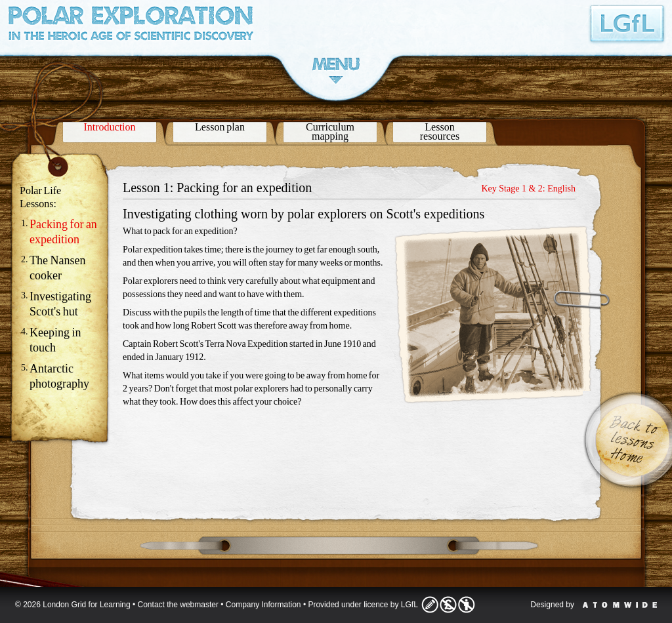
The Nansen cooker (57, 268)
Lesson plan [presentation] (220, 127)
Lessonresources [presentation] (440, 131)
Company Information (263, 605)
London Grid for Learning (628, 24)
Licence (448, 605)
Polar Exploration (131, 27)
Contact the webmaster (178, 605)
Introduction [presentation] (109, 127)
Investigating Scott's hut (60, 304)
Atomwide (620, 605)
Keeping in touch (55, 340)
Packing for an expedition (63, 232)
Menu (336, 70)
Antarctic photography (59, 376)
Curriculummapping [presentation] (330, 131)
